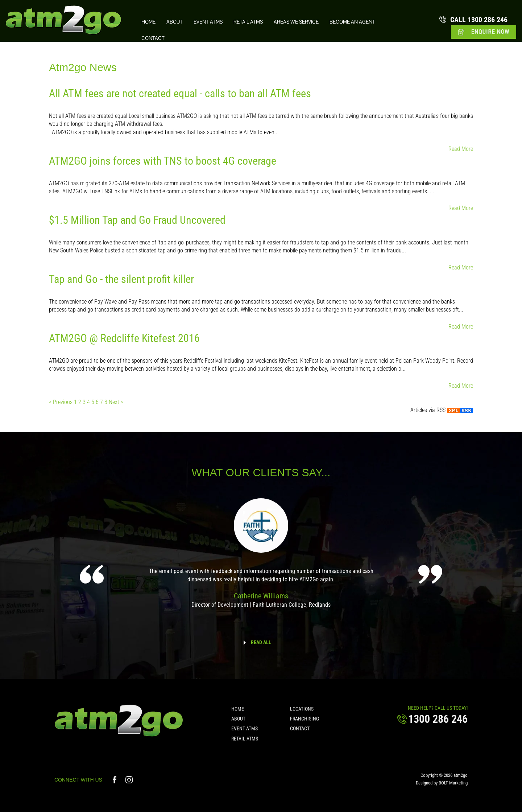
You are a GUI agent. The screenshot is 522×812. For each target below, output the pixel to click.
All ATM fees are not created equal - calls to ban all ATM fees (180, 93)
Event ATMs (208, 22)
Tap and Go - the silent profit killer (121, 279)
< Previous (61, 402)
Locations (302, 713)
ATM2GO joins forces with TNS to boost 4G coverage (163, 161)
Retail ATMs (248, 22)
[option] (261, 558)
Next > (116, 402)
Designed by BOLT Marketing (442, 787)
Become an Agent (352, 22)
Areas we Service (296, 22)
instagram (129, 784)
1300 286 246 (479, 20)
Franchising (304, 723)
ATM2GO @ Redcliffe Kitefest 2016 (124, 338)
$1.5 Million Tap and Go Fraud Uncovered (137, 220)
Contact (153, 38)
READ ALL (261, 642)
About (175, 22)
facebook (115, 784)
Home (148, 22)
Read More (461, 149)
